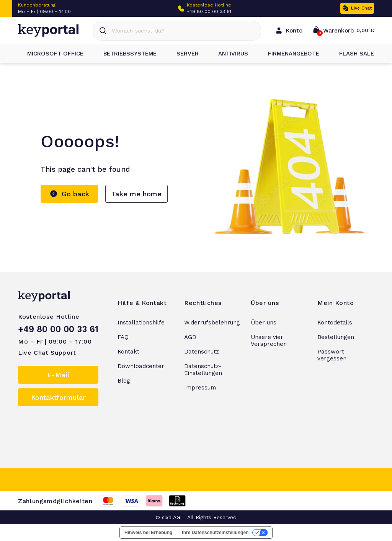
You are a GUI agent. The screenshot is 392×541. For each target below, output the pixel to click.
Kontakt (128, 352)
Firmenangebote (289, 54)
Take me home (136, 194)
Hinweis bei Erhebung (148, 533)
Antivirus (229, 54)
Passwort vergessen (332, 355)
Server (183, 54)
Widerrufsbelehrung (212, 323)
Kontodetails (335, 323)
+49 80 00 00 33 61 (209, 11)
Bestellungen (336, 337)
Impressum (200, 388)
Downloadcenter (141, 366)
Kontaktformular (58, 397)
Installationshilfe (141, 323)
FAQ (123, 337)
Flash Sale (352, 54)
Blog (124, 381)
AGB (190, 337)
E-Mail (58, 375)
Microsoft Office (51, 54)
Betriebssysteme (125, 54)
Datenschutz (202, 352)
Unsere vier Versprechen (269, 341)
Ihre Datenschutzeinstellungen (215, 533)
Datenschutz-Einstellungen (203, 370)
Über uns (264, 323)
